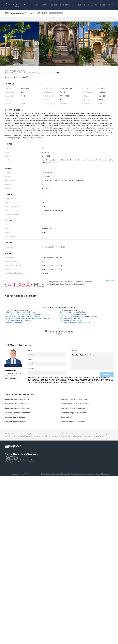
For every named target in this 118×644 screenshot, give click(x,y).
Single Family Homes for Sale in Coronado (23, 316)
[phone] (47, 373)
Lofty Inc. (15, 474)
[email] (47, 364)
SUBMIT (107, 375)
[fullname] (47, 355)
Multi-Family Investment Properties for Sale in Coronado (28, 318)
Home (36, 5)
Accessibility (106, 474)
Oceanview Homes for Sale (71, 321)
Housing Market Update (87, 5)
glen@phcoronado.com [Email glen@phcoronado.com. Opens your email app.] (28, 460)
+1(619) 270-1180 (11, 460)
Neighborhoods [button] (67, 5)
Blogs (103, 5)
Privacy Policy (105, 381)
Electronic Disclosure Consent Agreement (77, 378)
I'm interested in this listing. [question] (92, 361)
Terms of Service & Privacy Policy (51, 474)
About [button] (111, 5)
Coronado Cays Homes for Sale (73, 312)
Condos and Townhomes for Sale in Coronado (24, 314)
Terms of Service (93, 381)
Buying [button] (45, 5)
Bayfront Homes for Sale (70, 318)
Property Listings (90, 474)
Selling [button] (54, 5)
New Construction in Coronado (18, 321)
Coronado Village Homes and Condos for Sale (78, 316)
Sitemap (98, 474)
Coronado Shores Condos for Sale (74, 314)
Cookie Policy (66, 474)
